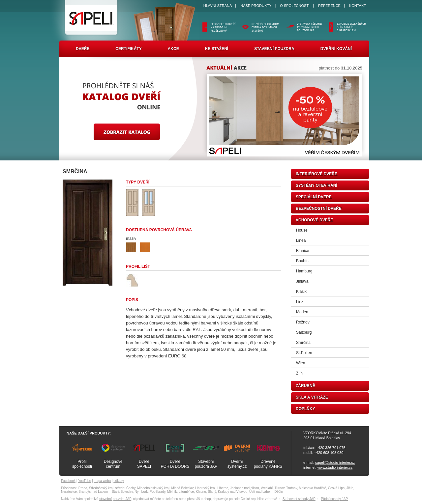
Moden (302, 312)
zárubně (305, 386)
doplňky (305, 409)
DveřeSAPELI (144, 464)
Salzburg (304, 332)
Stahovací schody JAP (299, 499)
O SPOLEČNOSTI (295, 6)
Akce (173, 49)
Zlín (299, 373)
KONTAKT (358, 6)
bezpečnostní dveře (319, 209)
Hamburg (304, 271)
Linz (300, 302)
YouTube (85, 481)
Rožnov (303, 322)
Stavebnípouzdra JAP (206, 464)
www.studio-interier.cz (335, 467)
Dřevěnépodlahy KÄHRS (268, 464)
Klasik (301, 292)
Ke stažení (217, 49)
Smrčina (303, 343)
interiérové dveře (316, 174)
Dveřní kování (336, 49)
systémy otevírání (316, 185)
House (302, 230)
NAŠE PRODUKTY (256, 6)
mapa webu (102, 481)
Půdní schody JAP (334, 499)
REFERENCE (329, 6)
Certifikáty (128, 49)
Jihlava (302, 281)
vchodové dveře (314, 220)
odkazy (119, 481)
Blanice (302, 251)
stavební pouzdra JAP (115, 499)
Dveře (83, 49)
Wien (301, 363)
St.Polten (304, 353)
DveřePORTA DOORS (175, 464)
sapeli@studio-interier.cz (335, 462)
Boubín (302, 261)
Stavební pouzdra (274, 49)
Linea (301, 240)
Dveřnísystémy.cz (237, 464)
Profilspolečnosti (82, 464)
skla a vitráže (312, 397)
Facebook (68, 481)
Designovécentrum (113, 464)
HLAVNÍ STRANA (218, 6)
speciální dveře (314, 197)
